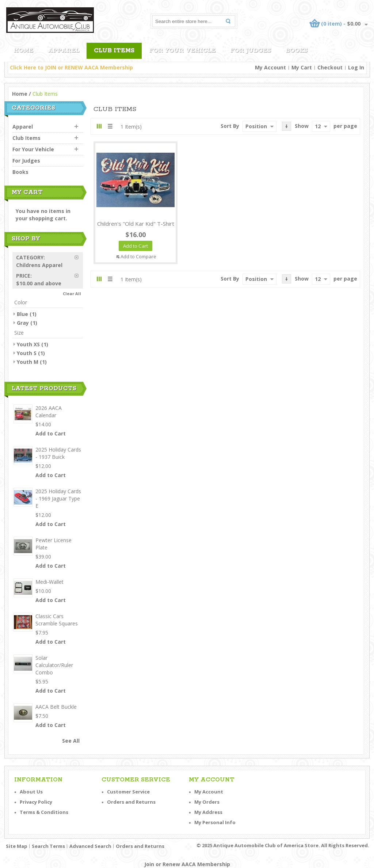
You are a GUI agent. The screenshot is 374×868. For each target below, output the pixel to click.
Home (20, 94)
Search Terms (48, 846)
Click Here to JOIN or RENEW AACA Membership (71, 67)
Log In (356, 67)
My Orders (207, 802)
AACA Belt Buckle (56, 707)
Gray (23, 323)
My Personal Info (215, 822)
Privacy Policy (36, 802)
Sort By (230, 126)
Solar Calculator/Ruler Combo (54, 665)
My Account (270, 67)
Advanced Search (90, 846)
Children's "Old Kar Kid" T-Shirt (136, 224)
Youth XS (28, 344)
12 (318, 126)
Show (302, 126)
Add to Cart (51, 433)
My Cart (302, 67)
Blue (22, 314)
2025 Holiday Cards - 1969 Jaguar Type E (58, 498)
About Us (31, 792)
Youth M (28, 362)
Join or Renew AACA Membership (187, 864)
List (110, 126)
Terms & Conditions (44, 812)
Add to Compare (138, 256)
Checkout (330, 67)
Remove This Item (79, 257)
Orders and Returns (131, 802)
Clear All (72, 294)
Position (256, 126)
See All (71, 741)
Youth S (27, 353)
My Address (208, 812)
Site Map (17, 846)
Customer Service (128, 792)
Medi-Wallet (49, 582)
